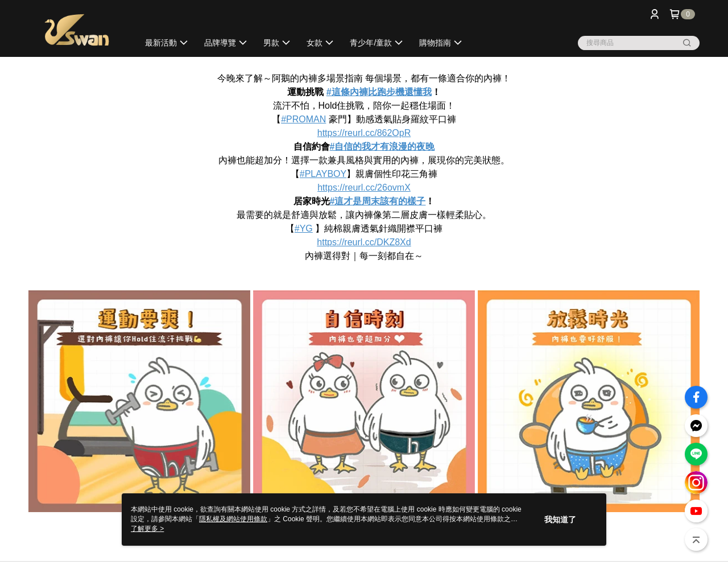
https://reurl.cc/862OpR (364, 133)
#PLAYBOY (323, 174)
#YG (304, 228)
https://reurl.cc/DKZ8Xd (364, 242)
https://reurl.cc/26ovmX (364, 187)
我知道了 (560, 520)
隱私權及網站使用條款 (233, 519)
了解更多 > (147, 529)
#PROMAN (303, 119)
